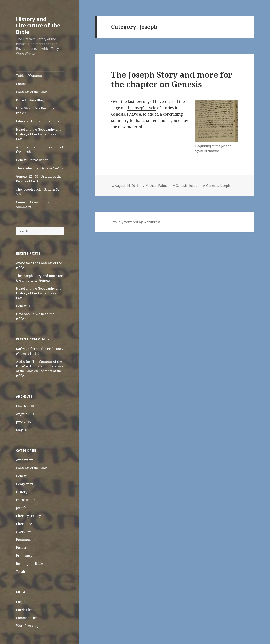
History (22, 492)
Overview (23, 532)
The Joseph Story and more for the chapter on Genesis (172, 79)
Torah (20, 572)
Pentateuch (25, 540)
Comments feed (28, 618)
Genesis (22, 476)
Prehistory (24, 556)
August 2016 (25, 414)
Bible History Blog (30, 100)
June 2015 (23, 422)
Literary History (28, 516)
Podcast (22, 548)
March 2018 (25, 406)
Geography (24, 484)
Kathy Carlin (26, 349)
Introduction (26, 500)
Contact (22, 84)
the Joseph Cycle (141, 108)
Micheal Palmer (157, 186)
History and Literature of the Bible (38, 25)
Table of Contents (29, 76)
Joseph (21, 508)
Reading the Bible (30, 564)
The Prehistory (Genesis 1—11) (39, 168)
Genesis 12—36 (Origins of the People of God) (39, 179)
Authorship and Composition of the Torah (40, 150)
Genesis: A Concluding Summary (33, 205)
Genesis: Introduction (32, 160)
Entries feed (25, 610)
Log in (21, 602)
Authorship (25, 460)
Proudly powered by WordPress (136, 222)
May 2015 (23, 430)
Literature (24, 524)
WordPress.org (27, 626)
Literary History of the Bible (38, 121)
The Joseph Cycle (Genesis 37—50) (39, 192)
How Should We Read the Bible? (35, 111)
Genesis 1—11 (26, 306)
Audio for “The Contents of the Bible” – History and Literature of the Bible (40, 366)
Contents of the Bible (32, 92)
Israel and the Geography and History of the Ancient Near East (39, 134)
